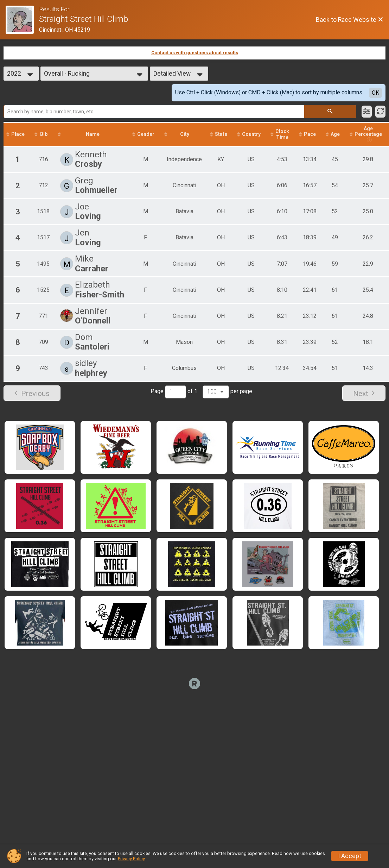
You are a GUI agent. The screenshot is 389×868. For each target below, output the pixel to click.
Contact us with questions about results (195, 53)
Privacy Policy (131, 859)
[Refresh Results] (380, 112)
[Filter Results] (367, 112)
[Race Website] (22, 20)
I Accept (350, 856)
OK (375, 93)
